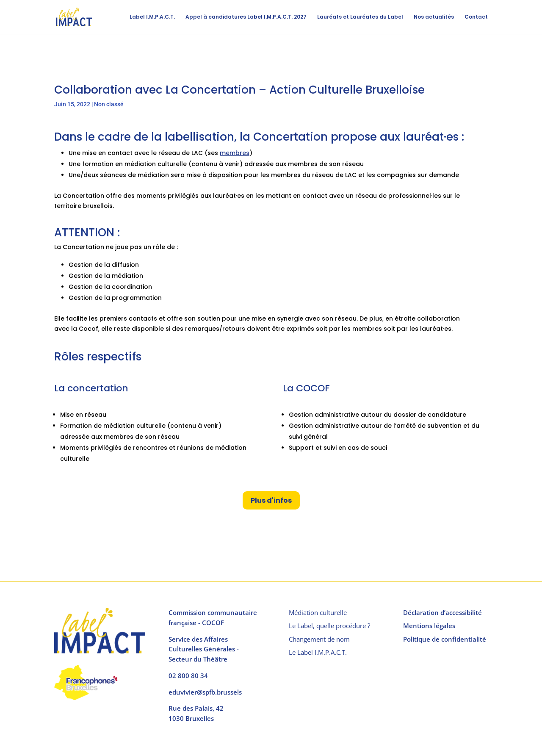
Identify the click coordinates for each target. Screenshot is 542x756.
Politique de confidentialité (445, 639)
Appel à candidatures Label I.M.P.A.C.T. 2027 (246, 17)
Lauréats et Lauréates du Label (360, 17)
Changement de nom (319, 639)
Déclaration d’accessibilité (442, 612)
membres (235, 153)
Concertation (290, 137)
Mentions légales (429, 626)
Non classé (109, 104)
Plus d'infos (271, 500)
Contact (476, 17)
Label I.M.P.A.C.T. (152, 17)
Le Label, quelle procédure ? (329, 626)
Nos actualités (434, 17)
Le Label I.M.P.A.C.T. (318, 652)
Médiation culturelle (318, 612)
